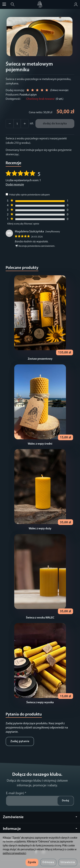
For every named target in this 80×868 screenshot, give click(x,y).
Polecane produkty (22, 268)
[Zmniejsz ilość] (25, 124)
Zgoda (32, 862)
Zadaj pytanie (20, 741)
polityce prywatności (14, 853)
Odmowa (48, 862)
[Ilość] (17, 124)
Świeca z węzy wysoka (40, 703)
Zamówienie (40, 817)
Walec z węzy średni (40, 444)
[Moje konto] (76, 4)
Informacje (40, 829)
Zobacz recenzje (59, 90)
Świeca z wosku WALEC (40, 618)
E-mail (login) (15, 793)
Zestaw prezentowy (40, 359)
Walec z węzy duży (40, 529)
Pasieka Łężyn (28, 95)
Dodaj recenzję (15, 185)
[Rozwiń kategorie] (4, 4)
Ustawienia (68, 862)
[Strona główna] (40, 4)
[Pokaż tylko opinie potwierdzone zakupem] (7, 194)
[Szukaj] (13, 4)
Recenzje (13, 163)
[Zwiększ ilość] (10, 124)
